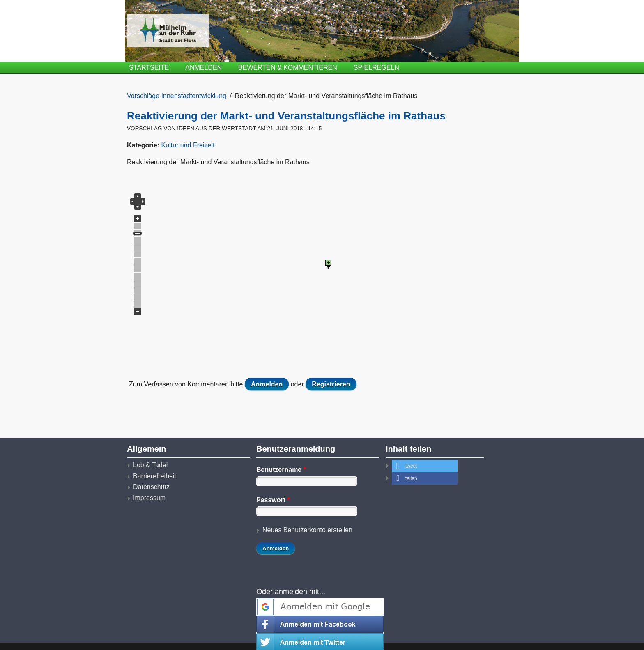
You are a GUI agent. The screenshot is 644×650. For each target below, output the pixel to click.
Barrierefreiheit (155, 476)
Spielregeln (376, 68)
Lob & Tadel (150, 465)
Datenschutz (151, 487)
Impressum (149, 498)
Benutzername (281, 470)
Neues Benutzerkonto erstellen (307, 530)
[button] (425, 466)
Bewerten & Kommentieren (288, 68)
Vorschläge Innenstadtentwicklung (177, 96)
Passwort (273, 500)
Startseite (149, 68)
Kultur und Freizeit (188, 145)
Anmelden (204, 68)
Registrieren (331, 384)
